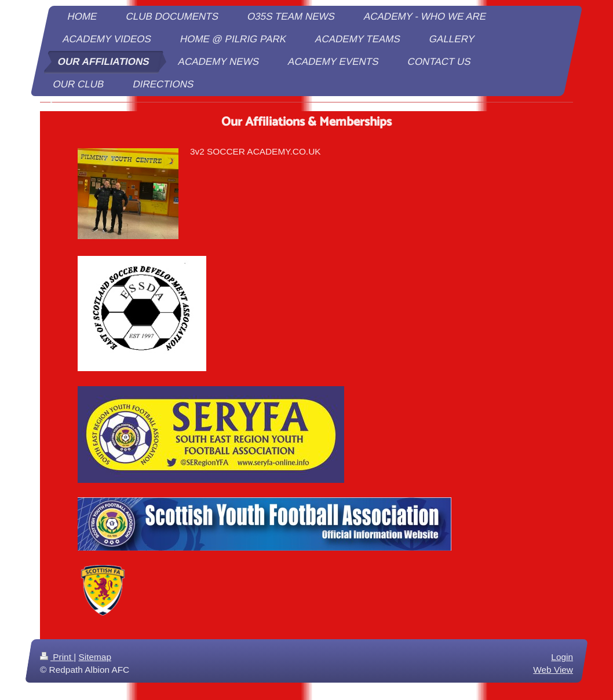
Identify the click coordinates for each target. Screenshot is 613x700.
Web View (553, 669)
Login (562, 657)
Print (57, 657)
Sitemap (94, 657)
